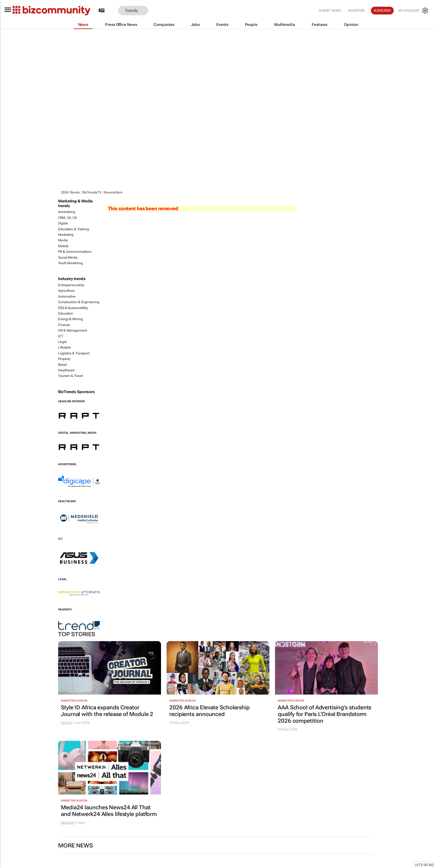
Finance (64, 325)
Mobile (63, 246)
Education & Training (74, 229)
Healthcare (66, 370)
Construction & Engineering (79, 302)
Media (63, 240)
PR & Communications (75, 252)
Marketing (66, 235)
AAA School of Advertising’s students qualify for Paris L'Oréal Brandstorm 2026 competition (324, 714)
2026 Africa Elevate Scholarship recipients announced (210, 711)
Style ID (66, 723)
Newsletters (113, 192)
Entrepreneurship (71, 285)
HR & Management (73, 330)
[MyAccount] (414, 11)
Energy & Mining (70, 319)
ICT (61, 336)
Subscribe (382, 11)
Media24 (68, 823)
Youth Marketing (70, 263)
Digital (63, 223)
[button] (157, 11)
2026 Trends (70, 192)
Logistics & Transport (74, 353)
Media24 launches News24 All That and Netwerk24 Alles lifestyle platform (109, 811)
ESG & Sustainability (73, 308)
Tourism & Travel (70, 376)
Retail (62, 365)
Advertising (67, 212)
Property (64, 359)
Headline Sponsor (71, 401)
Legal (62, 342)
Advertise (356, 11)
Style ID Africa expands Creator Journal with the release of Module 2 (107, 711)
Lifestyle (65, 347)
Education (66, 313)
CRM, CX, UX (67, 218)
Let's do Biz (424, 865)
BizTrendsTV (92, 192)
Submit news (330, 11)
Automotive (67, 296)
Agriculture (66, 291)
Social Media (68, 258)
